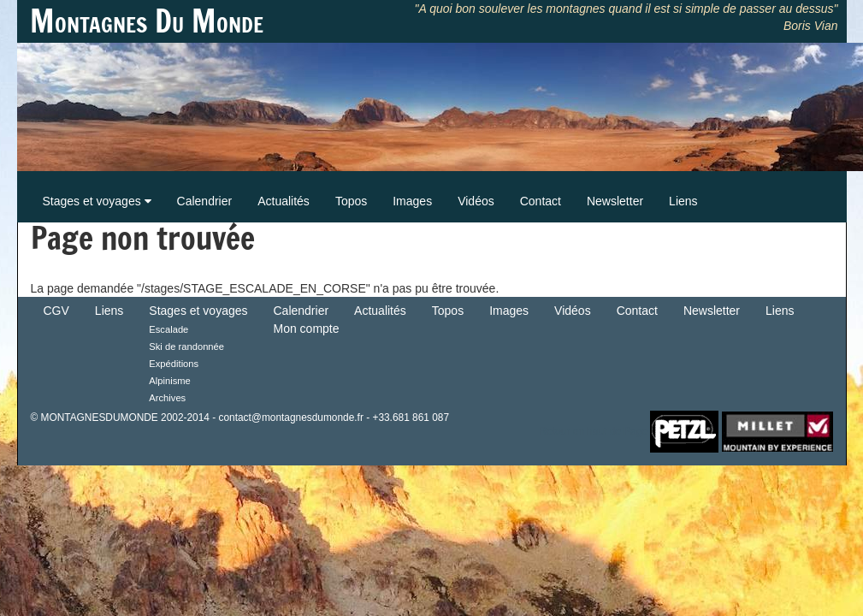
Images (412, 201)
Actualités (284, 201)
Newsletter (615, 201)
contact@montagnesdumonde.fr (290, 418)
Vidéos (476, 201)
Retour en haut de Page (594, 430)
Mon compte (307, 329)
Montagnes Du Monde (147, 21)
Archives (167, 398)
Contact (541, 201)
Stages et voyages (97, 201)
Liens (683, 201)
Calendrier (205, 201)
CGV (56, 311)
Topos (351, 201)
